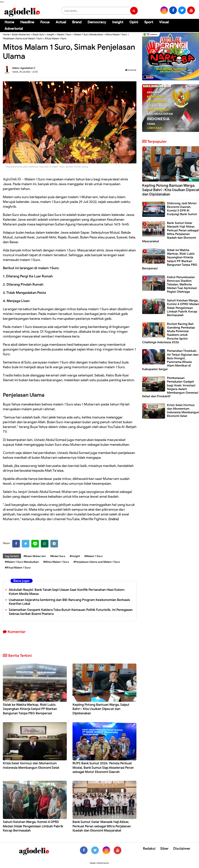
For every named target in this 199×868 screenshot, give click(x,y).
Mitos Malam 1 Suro (116, 34)
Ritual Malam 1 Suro (56, 38)
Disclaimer (182, 849)
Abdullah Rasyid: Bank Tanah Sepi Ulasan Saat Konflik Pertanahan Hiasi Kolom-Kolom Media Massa (67, 592)
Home (9, 22)
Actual (61, 22)
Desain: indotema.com (99, 863)
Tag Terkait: (12, 556)
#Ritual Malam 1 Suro (18, 568)
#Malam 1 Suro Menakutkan (22, 562)
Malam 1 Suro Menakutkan (89, 34)
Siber (164, 849)
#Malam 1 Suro (93, 556)
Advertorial (14, 29)
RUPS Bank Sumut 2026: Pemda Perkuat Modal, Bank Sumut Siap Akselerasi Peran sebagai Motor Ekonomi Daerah (103, 767)
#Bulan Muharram (35, 556)
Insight (118, 22)
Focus (45, 22)
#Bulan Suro (58, 556)
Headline (27, 22)
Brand (77, 22)
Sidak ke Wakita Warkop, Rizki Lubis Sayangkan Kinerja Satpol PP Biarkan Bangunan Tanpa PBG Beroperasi (30, 709)
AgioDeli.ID (12, 179)
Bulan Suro (39, 34)
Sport (149, 22)
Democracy (97, 22)
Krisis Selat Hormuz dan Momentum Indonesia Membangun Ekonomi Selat (31, 765)
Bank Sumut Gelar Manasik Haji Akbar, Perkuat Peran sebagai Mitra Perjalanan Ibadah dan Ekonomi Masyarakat (102, 826)
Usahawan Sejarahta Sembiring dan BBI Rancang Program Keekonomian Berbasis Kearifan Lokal (69, 602)
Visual (164, 22)
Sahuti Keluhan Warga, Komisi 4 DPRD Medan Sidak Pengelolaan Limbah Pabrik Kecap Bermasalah (33, 826)
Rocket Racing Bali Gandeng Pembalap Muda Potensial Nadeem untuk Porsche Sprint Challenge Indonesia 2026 (169, 333)
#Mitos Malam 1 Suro (56, 562)
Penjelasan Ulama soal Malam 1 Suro (23, 38)
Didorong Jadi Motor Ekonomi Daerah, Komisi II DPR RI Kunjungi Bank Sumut (182, 209)
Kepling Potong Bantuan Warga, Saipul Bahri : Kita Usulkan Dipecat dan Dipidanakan (101, 709)
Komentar (131, 70)
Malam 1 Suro (64, 34)
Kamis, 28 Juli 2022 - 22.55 (25, 72)
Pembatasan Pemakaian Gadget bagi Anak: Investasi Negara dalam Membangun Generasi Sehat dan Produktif (170, 387)
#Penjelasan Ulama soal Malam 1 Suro (97, 562)
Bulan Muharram (21, 34)
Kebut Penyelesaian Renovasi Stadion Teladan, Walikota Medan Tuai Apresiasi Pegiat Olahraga (182, 285)
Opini (134, 22)
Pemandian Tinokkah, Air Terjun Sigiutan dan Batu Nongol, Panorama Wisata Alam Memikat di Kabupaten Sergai (170, 360)
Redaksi (149, 849)
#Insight (75, 556)
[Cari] (191, 25)
